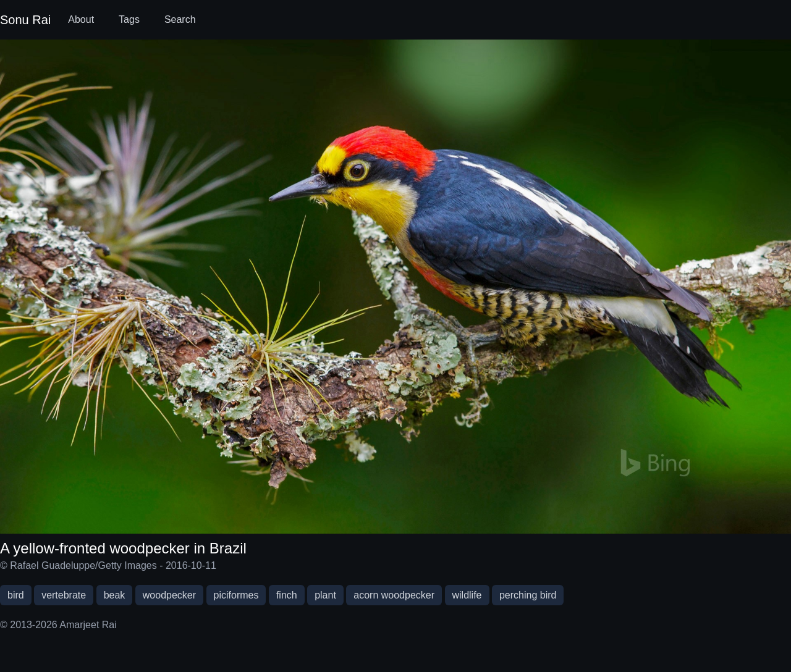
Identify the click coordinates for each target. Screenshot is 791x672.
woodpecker (169, 595)
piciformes (236, 595)
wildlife (467, 595)
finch (287, 595)
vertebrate (64, 595)
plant (325, 595)
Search (180, 19)
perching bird (528, 595)
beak (115, 595)
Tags (129, 19)
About (81, 19)
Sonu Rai (25, 20)
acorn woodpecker (394, 595)
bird (16, 595)
